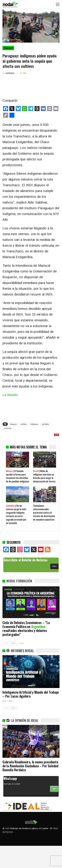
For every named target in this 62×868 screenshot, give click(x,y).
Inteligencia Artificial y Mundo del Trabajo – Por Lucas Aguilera (31, 716)
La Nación (10, 395)
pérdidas (45, 424)
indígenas (34, 424)
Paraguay (8, 48)
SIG (14, 665)
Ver (54, 811)
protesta (8, 428)
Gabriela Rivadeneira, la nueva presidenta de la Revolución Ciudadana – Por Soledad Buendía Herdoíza (30, 788)
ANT (6, 665)
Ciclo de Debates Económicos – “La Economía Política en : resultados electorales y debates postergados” (26, 651)
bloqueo (13, 424)
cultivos (24, 424)
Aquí (54, 588)
